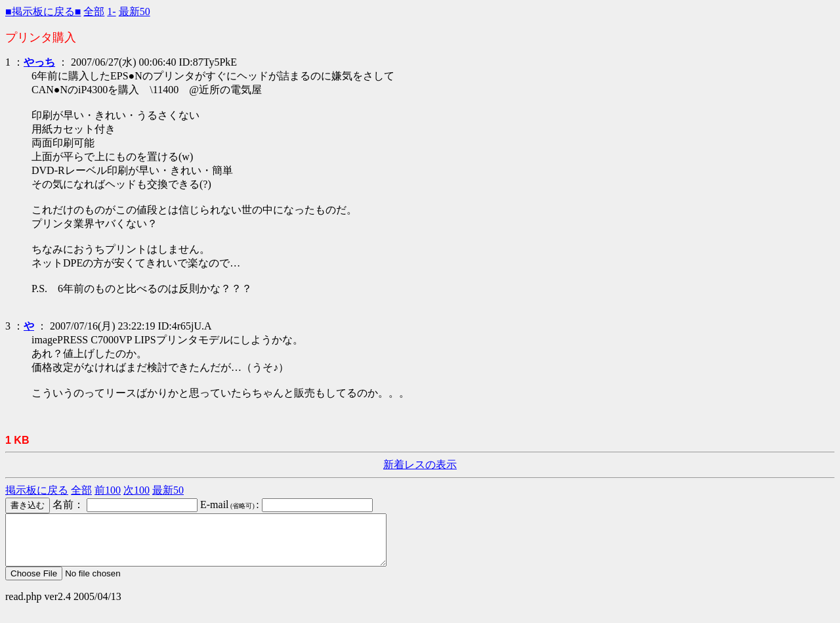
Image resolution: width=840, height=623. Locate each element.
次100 (136, 490)
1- (111, 11)
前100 (108, 490)
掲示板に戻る (37, 490)
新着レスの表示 (420, 464)
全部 (94, 11)
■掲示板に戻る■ (43, 11)
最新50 (135, 11)
